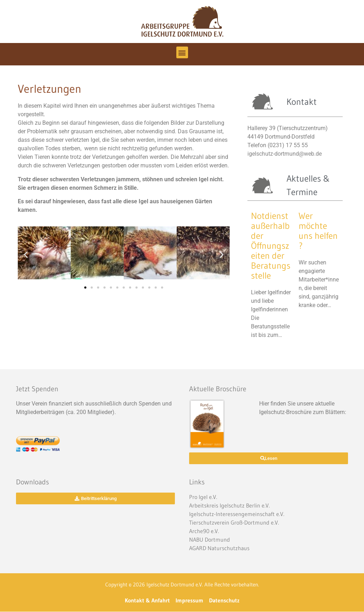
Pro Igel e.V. (203, 497)
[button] (182, 52)
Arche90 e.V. (204, 531)
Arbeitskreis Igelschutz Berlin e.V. (229, 505)
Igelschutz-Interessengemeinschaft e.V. (237, 514)
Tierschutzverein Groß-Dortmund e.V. (234, 522)
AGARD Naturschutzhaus (219, 548)
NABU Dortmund (210, 539)
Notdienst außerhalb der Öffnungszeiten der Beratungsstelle (271, 246)
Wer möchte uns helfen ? (318, 231)
